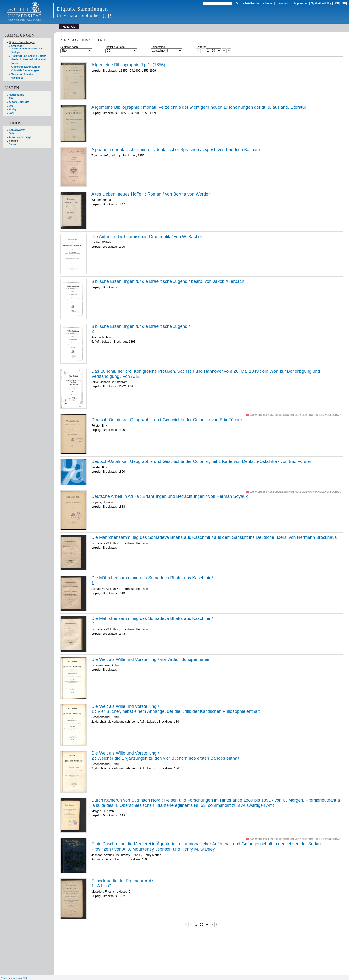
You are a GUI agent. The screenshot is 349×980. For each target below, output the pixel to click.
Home (269, 4)
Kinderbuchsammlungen (26, 67)
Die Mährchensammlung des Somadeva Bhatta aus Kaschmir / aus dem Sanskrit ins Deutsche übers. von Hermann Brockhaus (214, 537)
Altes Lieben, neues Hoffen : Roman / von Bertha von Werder (151, 194)
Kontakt (283, 4)
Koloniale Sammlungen (25, 70)
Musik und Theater (22, 74)
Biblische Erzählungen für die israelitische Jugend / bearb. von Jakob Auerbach (168, 281)
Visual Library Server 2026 (14, 978)
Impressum (301, 4)
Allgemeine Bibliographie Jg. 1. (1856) (128, 65)
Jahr (12, 113)
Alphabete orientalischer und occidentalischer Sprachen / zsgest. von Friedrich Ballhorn (176, 150)
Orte (12, 134)
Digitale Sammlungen (22, 42)
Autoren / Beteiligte (20, 137)
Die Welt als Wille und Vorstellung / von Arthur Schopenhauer (151, 659)
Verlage (13, 141)
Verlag (13, 109)
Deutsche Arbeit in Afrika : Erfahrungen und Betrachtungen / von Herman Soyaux (170, 496)
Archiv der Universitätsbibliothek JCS (27, 47)
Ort (11, 106)
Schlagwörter (17, 130)
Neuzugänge (16, 95)
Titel (12, 98)
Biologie (16, 52)
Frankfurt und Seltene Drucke (29, 56)
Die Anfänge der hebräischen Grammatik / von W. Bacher (147, 237)
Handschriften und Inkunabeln (29, 60)
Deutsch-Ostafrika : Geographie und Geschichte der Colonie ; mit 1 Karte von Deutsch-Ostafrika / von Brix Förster (201, 461)
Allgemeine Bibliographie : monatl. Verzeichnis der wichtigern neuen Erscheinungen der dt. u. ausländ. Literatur (199, 107)
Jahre (12, 144)
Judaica (16, 63)
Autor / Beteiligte (19, 102)
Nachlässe (17, 78)
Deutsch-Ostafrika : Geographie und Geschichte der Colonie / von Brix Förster (167, 420)
